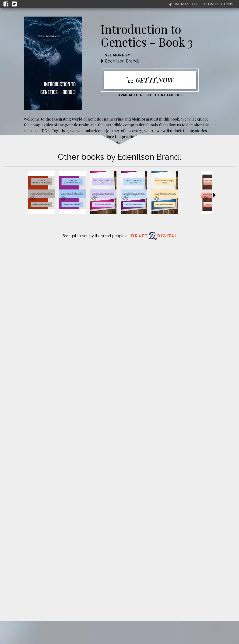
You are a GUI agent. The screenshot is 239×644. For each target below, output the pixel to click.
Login (227, 4)
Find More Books (185, 4)
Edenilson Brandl (122, 61)
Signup (210, 4)
